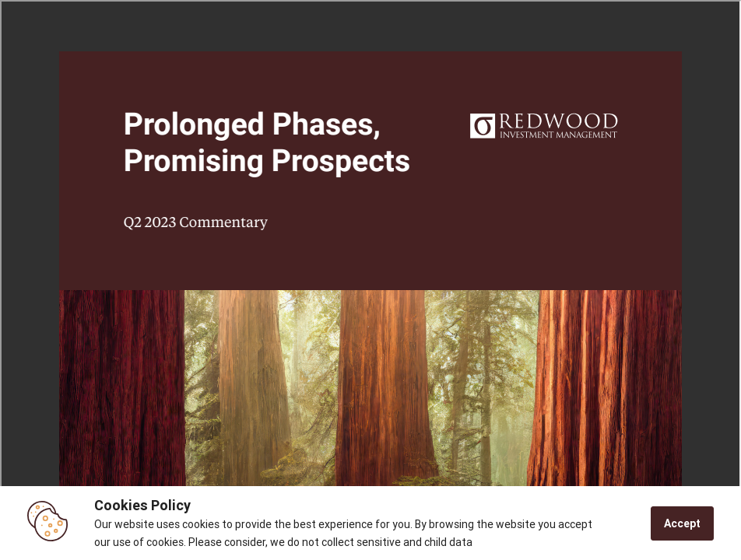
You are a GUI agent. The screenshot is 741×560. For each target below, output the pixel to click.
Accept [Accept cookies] (682, 523)
